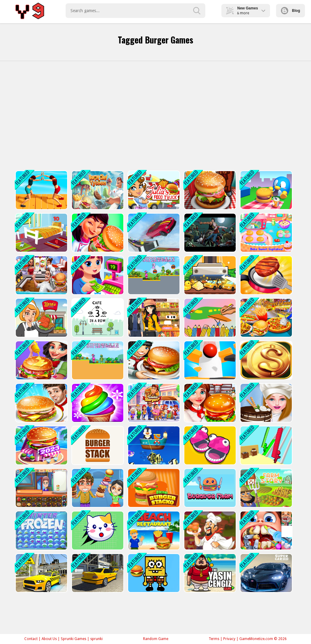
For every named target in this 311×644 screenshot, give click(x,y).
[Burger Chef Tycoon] (97, 190)
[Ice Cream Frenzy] (97, 403)
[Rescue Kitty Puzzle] (97, 530)
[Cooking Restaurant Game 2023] (153, 360)
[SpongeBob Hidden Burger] (153, 573)
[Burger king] (41, 403)
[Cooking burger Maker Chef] (41, 360)
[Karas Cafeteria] (41, 318)
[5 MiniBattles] (209, 445)
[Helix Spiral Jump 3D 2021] (209, 360)
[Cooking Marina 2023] (41, 445)
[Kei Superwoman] (97, 360)
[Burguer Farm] (209, 488)
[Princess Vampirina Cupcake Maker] (266, 233)
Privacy (229, 639)
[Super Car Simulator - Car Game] (266, 573)
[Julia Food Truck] (153, 190)
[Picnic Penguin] (266, 190)
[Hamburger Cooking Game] (209, 403)
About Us (49, 639)
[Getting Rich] (266, 360)
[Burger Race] (266, 445)
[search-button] (197, 11)
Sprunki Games (73, 639)
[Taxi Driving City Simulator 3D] (41, 573)
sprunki (96, 639)
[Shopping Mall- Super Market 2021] (97, 275)
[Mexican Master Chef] (97, 233)
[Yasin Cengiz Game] (209, 573)
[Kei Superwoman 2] (153, 275)
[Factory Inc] (209, 275)
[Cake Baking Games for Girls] (266, 403)
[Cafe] (97, 318)
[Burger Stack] (97, 445)
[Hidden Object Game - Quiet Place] (41, 233)
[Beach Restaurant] (153, 530)
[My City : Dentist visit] (266, 530)
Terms (214, 639)
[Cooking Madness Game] (266, 275)
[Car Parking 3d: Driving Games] (153, 233)
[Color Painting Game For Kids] (209, 318)
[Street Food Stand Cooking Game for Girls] (266, 318)
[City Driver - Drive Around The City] (97, 573)
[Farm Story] (266, 488)
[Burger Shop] (153, 403)
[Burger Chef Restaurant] (209, 190)
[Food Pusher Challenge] (41, 190)
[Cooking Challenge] (209, 530)
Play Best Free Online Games (31, 11)
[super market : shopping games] (153, 318)
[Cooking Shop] (41, 275)
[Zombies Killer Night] (209, 233)
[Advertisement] (155, 116)
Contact (31, 639)
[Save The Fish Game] (153, 445)
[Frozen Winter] (41, 530)
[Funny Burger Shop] (41, 488)
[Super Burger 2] (97, 488)
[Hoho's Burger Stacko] (153, 488)
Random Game (156, 639)
